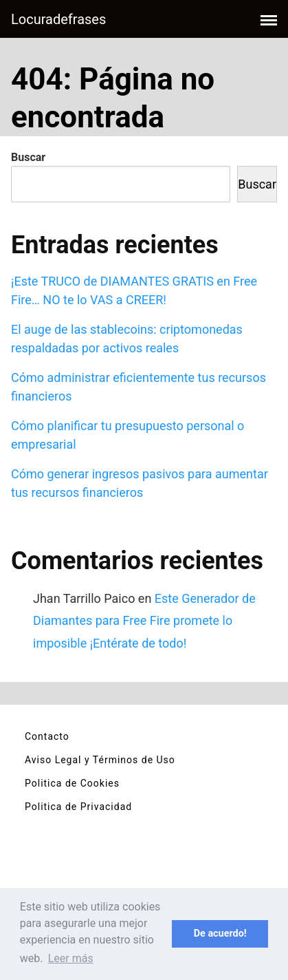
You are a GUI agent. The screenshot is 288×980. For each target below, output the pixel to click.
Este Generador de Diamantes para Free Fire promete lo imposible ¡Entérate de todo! (144, 621)
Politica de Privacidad (78, 807)
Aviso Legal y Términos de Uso (100, 760)
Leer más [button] (71, 958)
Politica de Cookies (72, 783)
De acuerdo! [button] (220, 934)
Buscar (28, 157)
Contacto (47, 736)
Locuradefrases (58, 19)
